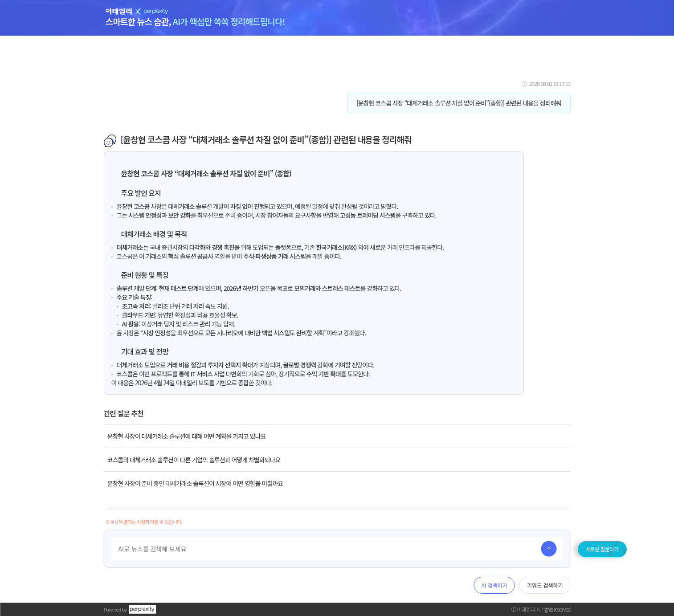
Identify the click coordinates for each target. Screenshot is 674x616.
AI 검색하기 (494, 585)
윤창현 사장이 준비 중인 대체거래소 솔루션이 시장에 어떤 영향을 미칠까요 (195, 483)
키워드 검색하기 (545, 585)
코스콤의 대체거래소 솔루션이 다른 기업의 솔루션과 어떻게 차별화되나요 (194, 460)
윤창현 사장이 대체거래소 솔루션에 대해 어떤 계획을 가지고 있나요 (187, 436)
